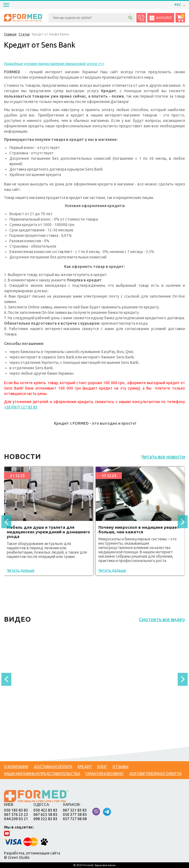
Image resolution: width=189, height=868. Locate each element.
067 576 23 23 (16, 814)
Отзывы (120, 767)
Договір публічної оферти (155, 774)
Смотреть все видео (162, 619)
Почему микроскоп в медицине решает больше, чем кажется (139, 530)
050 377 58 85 (75, 814)
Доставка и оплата (53, 767)
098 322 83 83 (45, 819)
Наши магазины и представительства (42, 774)
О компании (16, 767)
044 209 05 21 (16, 819)
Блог (102, 767)
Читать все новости (163, 457)
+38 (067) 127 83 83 (21, 407)
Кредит (85, 767)
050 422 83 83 (45, 810)
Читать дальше (21, 570)
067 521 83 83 (75, 810)
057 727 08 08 (75, 819)
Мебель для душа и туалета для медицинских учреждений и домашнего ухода (48, 532)
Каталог (161, 18)
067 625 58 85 (45, 814)
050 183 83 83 (16, 810)
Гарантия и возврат (105, 774)
